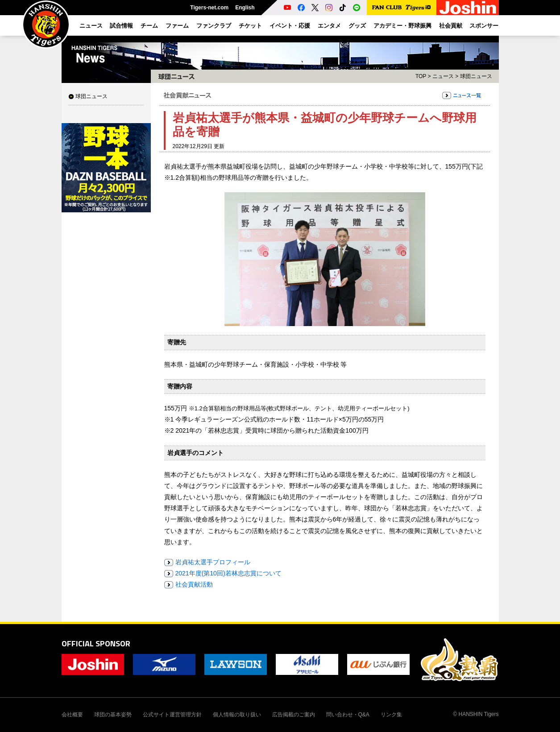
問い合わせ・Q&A (348, 715)
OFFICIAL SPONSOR (96, 643)
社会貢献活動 (194, 584)
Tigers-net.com (209, 8)
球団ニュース (91, 96)
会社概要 (72, 715)
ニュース (443, 76)
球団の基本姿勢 (113, 715)
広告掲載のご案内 (294, 715)
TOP (421, 76)
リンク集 (391, 715)
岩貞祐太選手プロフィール (213, 562)
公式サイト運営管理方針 (172, 715)
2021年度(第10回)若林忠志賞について (228, 573)
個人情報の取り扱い (237, 715)
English (245, 8)
